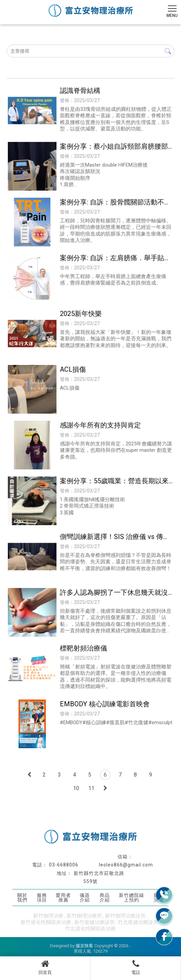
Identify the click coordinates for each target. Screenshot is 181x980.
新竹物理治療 (48, 916)
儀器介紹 (85, 897)
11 (91, 788)
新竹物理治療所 (84, 916)
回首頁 (45, 967)
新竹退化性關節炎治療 (46, 922)
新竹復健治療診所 (95, 922)
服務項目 (42, 897)
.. (130, 946)
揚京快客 (84, 946)
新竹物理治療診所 (125, 916)
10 (76, 788)
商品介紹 (105, 897)
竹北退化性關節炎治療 (90, 929)
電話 (136, 967)
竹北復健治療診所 (138, 922)
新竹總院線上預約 (132, 897)
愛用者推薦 (63, 897)
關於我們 (22, 897)
